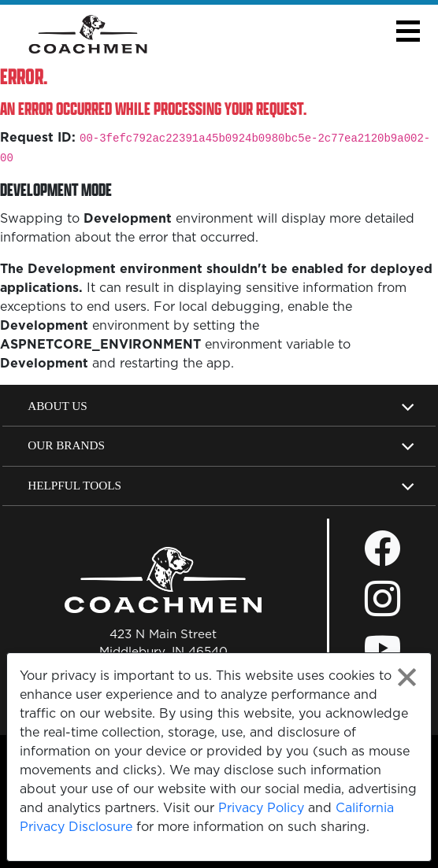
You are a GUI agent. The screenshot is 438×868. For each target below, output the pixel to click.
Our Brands (66, 445)
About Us (58, 406)
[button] (408, 31)
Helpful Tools (74, 485)
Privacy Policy (261, 807)
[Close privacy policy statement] (407, 677)
